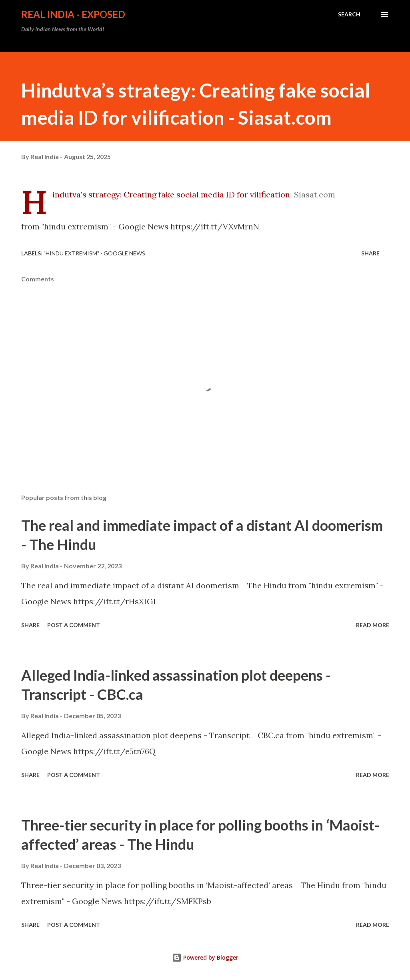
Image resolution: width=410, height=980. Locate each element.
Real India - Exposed (73, 14)
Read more (373, 625)
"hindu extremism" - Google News (94, 253)
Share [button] (370, 253)
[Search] (349, 14)
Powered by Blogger (205, 957)
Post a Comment (74, 625)
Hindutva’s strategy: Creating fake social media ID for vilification (171, 194)
